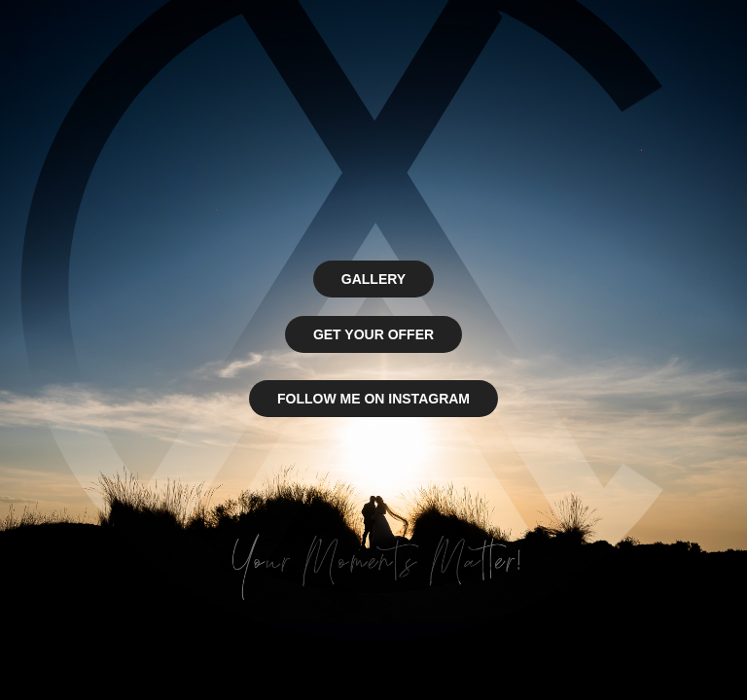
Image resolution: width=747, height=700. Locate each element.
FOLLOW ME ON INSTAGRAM (373, 399)
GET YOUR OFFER (373, 334)
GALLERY (373, 279)
